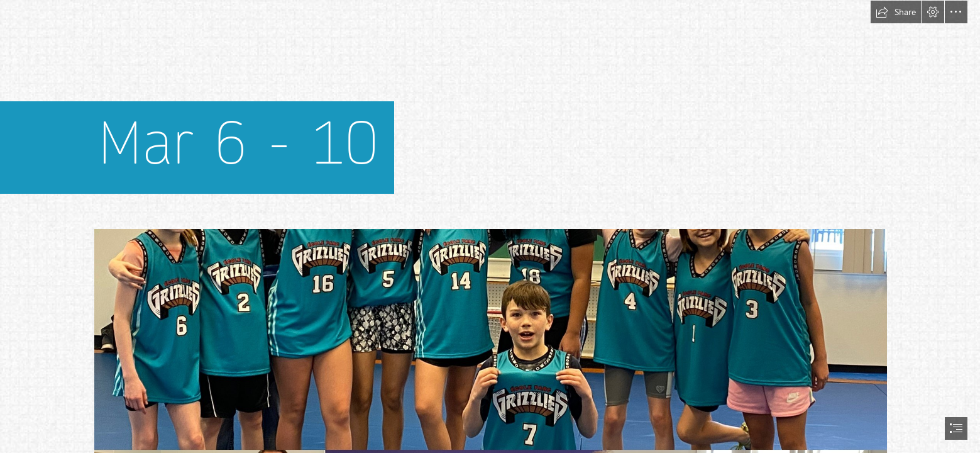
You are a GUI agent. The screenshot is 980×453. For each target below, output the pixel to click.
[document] (490, 226)
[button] (896, 12)
